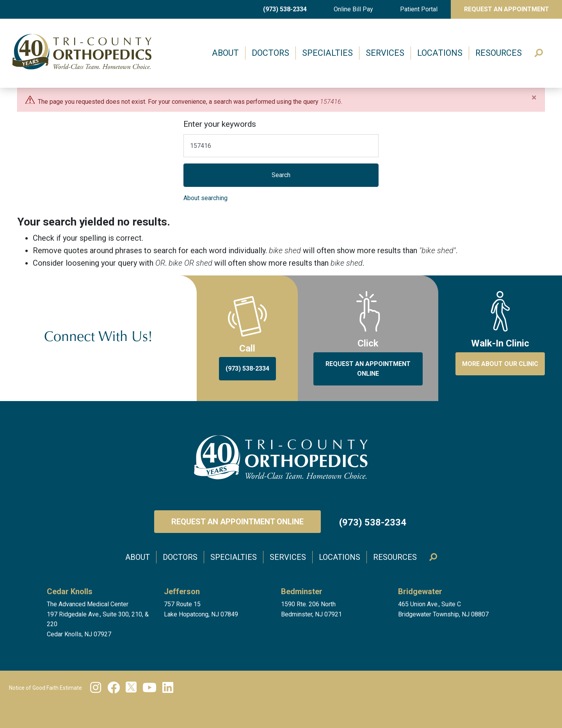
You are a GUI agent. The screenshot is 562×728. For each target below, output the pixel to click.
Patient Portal (419, 9)
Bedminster (302, 591)
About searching (205, 198)
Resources (499, 53)
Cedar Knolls (70, 591)
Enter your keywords (220, 124)
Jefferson (182, 591)
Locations (440, 53)
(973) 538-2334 (285, 9)
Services (385, 53)
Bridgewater (420, 591)
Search (539, 53)
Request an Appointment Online (237, 522)
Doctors (270, 53)
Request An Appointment (507, 9)
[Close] (534, 98)
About (225, 53)
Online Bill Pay (353, 9)
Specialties (327, 53)
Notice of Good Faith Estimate (45, 688)
